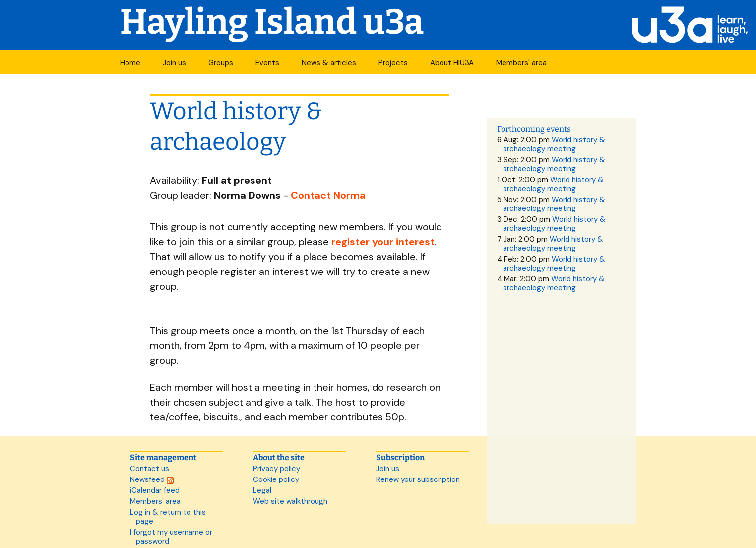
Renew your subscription (418, 479)
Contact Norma (328, 195)
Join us (174, 63)
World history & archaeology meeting (554, 144)
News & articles (329, 63)
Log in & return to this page (168, 517)
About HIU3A (452, 63)
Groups (221, 63)
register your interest (383, 242)
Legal (262, 490)
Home (130, 63)
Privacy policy (277, 469)
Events (267, 63)
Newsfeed (152, 479)
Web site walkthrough (290, 501)
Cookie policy (276, 479)
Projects (393, 63)
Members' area (521, 63)
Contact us (150, 469)
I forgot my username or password (171, 537)
